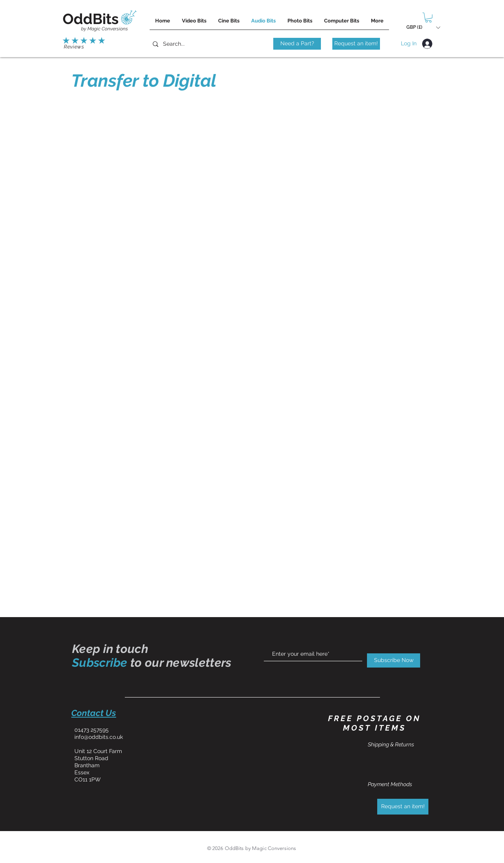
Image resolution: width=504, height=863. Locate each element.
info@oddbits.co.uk (99, 737)
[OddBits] (91, 19)
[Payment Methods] (396, 785)
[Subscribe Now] (394, 660)
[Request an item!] (356, 44)
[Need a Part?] (297, 44)
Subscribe (100, 663)
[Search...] (184, 44)
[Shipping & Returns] (396, 745)
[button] (428, 18)
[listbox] (423, 27)
